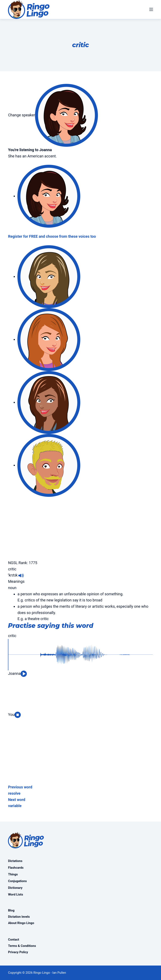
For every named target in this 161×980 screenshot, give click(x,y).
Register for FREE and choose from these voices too (52, 236)
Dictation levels (19, 917)
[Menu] (151, 9)
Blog (11, 910)
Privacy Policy (18, 952)
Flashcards (16, 868)
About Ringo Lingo (21, 923)
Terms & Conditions (22, 946)
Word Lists (15, 894)
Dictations (15, 861)
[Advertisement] (80, 526)
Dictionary (15, 888)
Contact (14, 940)
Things (13, 874)
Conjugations (17, 881)
